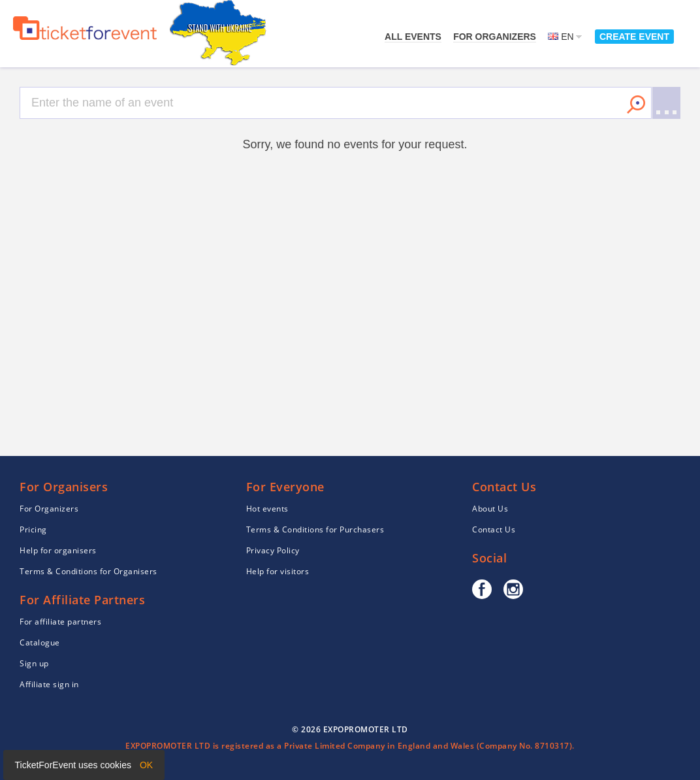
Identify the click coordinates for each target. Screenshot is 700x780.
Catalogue (40, 642)
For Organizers (495, 37)
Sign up (34, 663)
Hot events (267, 509)
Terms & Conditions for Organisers (88, 571)
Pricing (33, 529)
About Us (490, 509)
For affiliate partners (60, 622)
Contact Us (494, 529)
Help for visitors (278, 571)
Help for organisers (58, 550)
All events (413, 37)
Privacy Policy (273, 550)
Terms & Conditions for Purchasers (315, 529)
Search (636, 105)
